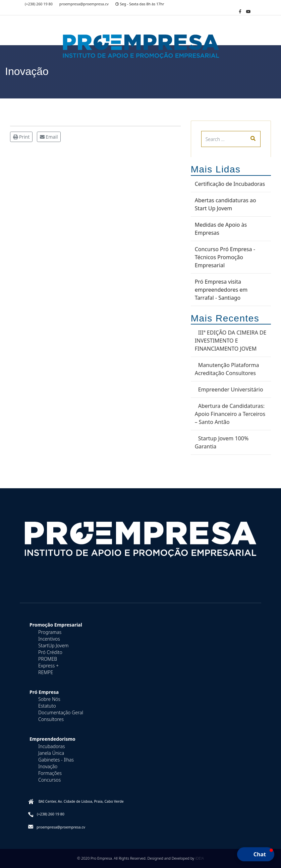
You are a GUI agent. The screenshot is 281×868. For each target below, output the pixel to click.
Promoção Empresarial (56, 625)
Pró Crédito (50, 652)
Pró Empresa (44, 692)
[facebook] (240, 12)
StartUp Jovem (53, 645)
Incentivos (49, 639)
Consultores (51, 719)
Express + (48, 666)
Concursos (49, 780)
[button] (256, 854)
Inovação (48, 766)
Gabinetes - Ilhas (56, 760)
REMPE (46, 672)
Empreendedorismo (52, 739)
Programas (50, 632)
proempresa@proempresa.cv (84, 4)
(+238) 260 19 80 (39, 4)
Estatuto (47, 706)
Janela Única (51, 753)
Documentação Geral (61, 712)
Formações (50, 773)
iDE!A (200, 858)
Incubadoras (52, 746)
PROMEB (48, 659)
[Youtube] (248, 12)
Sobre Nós (49, 699)
